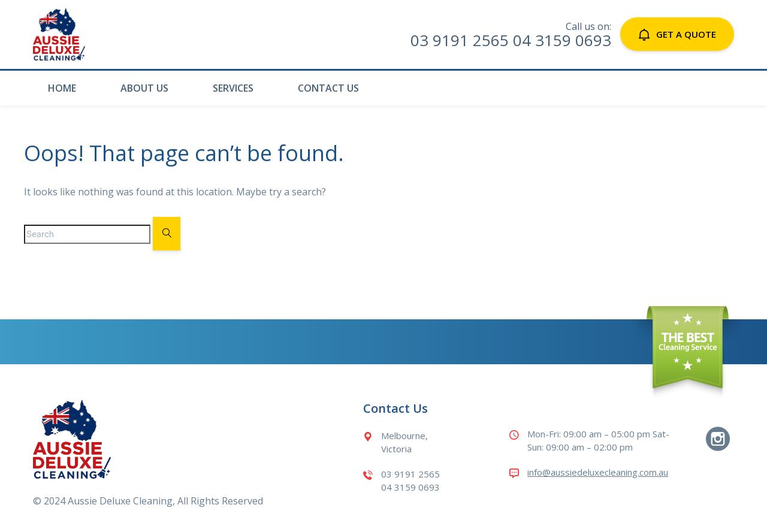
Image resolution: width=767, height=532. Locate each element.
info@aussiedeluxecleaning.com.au (598, 472)
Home (62, 88)
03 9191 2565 (460, 40)
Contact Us (328, 88)
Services (233, 88)
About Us (144, 88)
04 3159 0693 (562, 40)
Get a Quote (677, 34)
